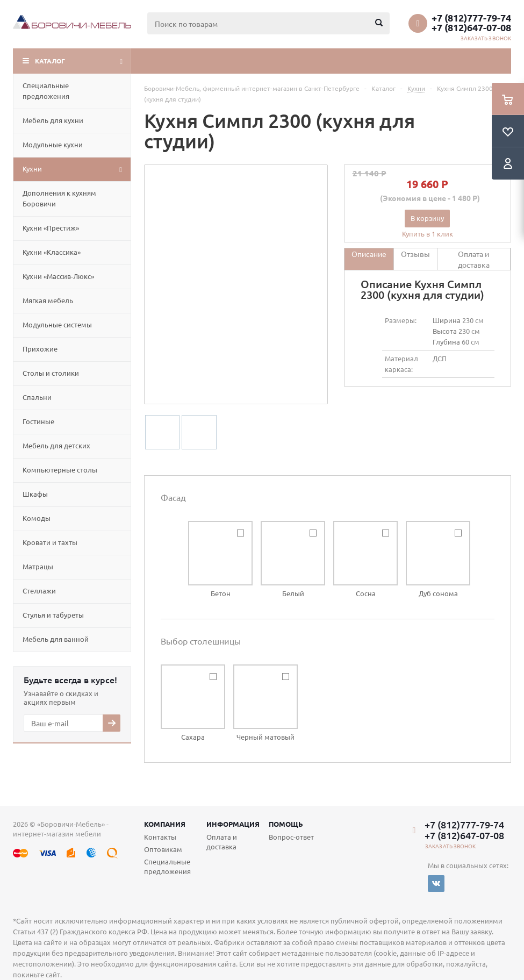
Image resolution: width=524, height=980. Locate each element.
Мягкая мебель (48, 300)
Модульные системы (57, 324)
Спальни (37, 397)
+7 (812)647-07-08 (471, 27)
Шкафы (35, 494)
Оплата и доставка (222, 842)
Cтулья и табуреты (53, 615)
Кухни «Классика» (52, 252)
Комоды (37, 518)
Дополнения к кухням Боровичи (59, 198)
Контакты (160, 837)
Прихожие (40, 349)
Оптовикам (163, 849)
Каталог (50, 61)
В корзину (427, 218)
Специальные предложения (46, 91)
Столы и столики (51, 373)
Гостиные (38, 421)
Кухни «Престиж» (51, 228)
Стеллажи (39, 591)
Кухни (32, 169)
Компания (165, 824)
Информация (233, 824)
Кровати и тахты (50, 542)
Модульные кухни (53, 144)
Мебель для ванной (56, 639)
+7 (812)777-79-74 (471, 18)
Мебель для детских (56, 445)
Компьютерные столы (60, 470)
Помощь (286, 824)
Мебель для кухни (53, 120)
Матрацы (38, 566)
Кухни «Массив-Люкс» (58, 276)
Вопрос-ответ (291, 837)
